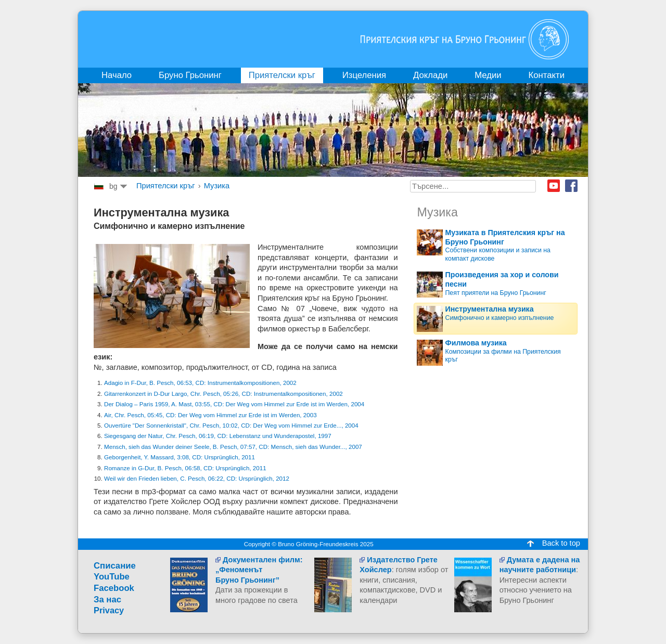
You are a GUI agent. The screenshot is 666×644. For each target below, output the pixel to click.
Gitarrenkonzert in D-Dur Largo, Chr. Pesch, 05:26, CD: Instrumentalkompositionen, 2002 (223, 394)
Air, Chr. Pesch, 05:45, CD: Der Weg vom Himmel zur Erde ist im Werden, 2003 (210, 415)
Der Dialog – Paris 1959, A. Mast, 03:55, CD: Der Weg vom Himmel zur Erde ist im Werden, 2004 (234, 404)
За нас (107, 600)
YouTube (112, 577)
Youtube (554, 186)
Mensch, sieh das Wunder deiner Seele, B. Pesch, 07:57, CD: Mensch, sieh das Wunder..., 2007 (233, 447)
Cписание (115, 566)
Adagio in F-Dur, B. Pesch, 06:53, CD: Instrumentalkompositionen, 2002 (200, 383)
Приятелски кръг (166, 186)
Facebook (571, 186)
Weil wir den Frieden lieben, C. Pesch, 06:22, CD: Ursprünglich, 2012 (197, 478)
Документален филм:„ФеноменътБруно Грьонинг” (259, 570)
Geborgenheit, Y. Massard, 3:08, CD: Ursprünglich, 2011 (180, 457)
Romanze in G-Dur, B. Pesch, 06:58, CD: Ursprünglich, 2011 (185, 468)
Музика (217, 186)
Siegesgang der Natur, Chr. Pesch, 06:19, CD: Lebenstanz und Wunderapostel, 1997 (218, 436)
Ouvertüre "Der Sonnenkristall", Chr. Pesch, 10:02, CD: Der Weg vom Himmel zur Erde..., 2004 (231, 425)
